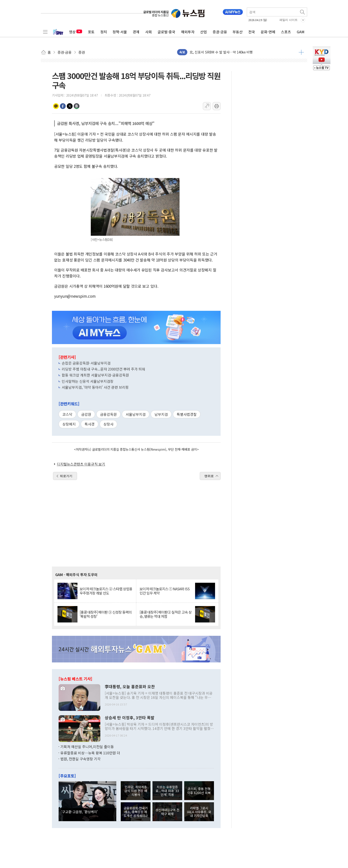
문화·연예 (268, 32)
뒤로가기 (66, 476)
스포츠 (286, 32)
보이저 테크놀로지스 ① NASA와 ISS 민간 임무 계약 (165, 591)
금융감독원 (108, 414)
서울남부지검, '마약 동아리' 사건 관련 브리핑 (95, 387)
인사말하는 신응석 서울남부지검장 (88, 381)
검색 (303, 12)
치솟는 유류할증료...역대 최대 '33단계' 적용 (167, 791)
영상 (76, 32)
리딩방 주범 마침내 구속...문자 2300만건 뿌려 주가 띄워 (103, 369)
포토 (91, 32)
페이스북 (63, 106)
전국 (252, 32)
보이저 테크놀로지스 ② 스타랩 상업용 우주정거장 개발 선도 (106, 591)
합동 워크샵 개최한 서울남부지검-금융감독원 (95, 375)
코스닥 (67, 414)
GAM (301, 32)
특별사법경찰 (187, 414)
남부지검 (161, 414)
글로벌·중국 (166, 32)
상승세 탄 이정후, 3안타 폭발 (130, 718)
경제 (136, 32)
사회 (148, 32)
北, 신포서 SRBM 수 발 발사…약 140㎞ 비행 (221, 52)
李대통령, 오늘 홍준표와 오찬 (130, 687)
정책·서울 (120, 32)
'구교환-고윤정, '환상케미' (80, 812)
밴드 (77, 106)
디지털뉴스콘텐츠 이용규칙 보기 (81, 464)
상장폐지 (69, 424)
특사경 (90, 424)
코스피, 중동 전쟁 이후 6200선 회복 (199, 791)
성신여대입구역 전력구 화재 (167, 812)
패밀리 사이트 (289, 20)
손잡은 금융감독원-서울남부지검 (86, 363)
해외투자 (188, 32)
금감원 (86, 414)
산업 (204, 32)
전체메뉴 (45, 32)
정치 (104, 32)
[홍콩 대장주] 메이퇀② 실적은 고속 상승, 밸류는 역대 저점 (166, 614)
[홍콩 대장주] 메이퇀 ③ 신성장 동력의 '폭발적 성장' (106, 614)
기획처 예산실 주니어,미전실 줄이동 (87, 747)
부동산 (238, 32)
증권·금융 (220, 32)
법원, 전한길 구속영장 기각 (80, 759)
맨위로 (209, 476)
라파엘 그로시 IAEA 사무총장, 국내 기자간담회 (199, 812)
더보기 (301, 52)
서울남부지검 (136, 414)
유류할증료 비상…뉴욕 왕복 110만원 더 (90, 753)
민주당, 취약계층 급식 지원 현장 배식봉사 (136, 791)
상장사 (108, 424)
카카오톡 (56, 106)
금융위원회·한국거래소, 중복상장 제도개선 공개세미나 (136, 812)
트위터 (70, 106)
